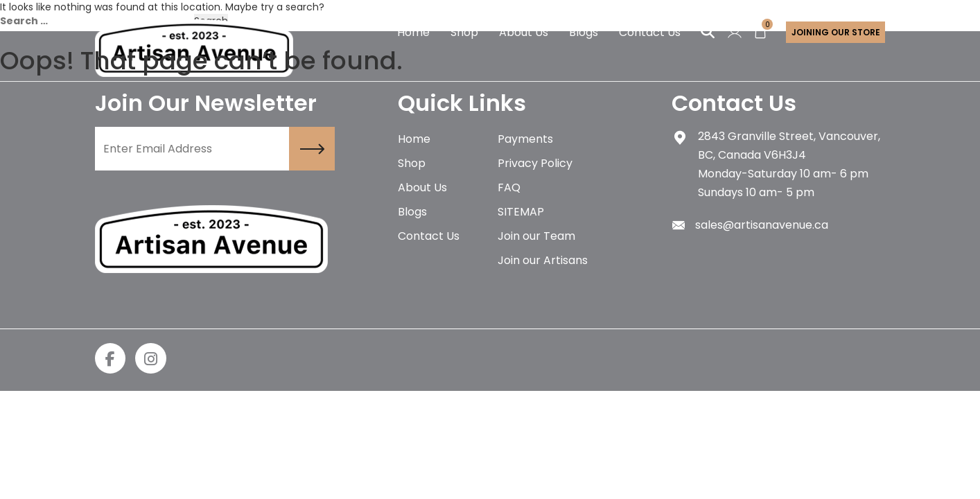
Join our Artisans (543, 260)
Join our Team (536, 236)
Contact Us (429, 236)
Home (414, 139)
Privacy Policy (535, 163)
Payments (525, 139)
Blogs (412, 212)
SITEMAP (521, 212)
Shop (412, 163)
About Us (422, 187)
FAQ (509, 187)
